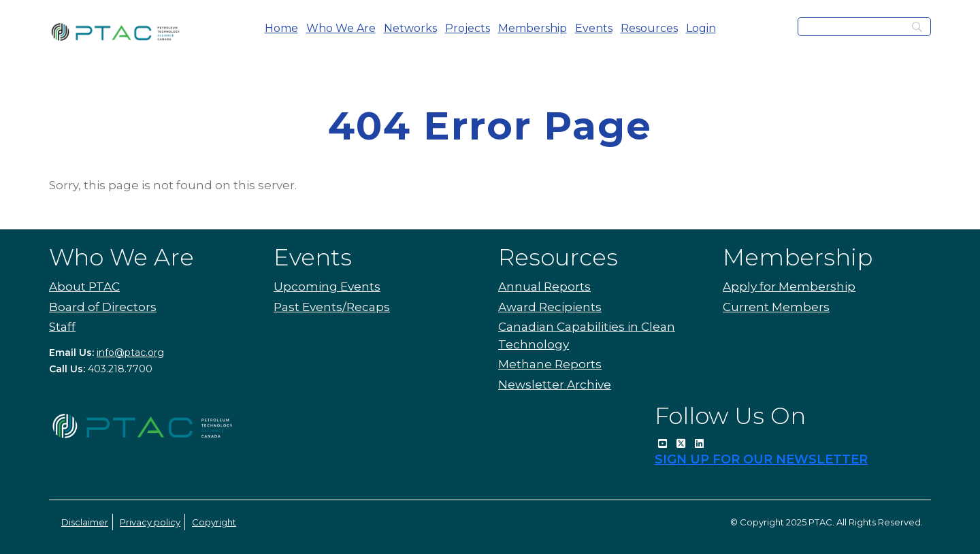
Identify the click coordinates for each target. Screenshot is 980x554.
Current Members (776, 307)
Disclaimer (85, 522)
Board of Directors (103, 307)
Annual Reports (544, 287)
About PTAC (84, 287)
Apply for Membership (789, 287)
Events (594, 28)
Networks (410, 28)
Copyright (214, 522)
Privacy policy (150, 522)
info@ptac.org (130, 353)
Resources (649, 28)
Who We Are (341, 28)
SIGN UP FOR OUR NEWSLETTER (761, 459)
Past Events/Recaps (332, 307)
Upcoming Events (327, 287)
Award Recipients (550, 307)
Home (281, 28)
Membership (533, 28)
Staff (62, 327)
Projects (468, 28)
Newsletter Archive (555, 385)
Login (701, 28)
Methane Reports (550, 364)
